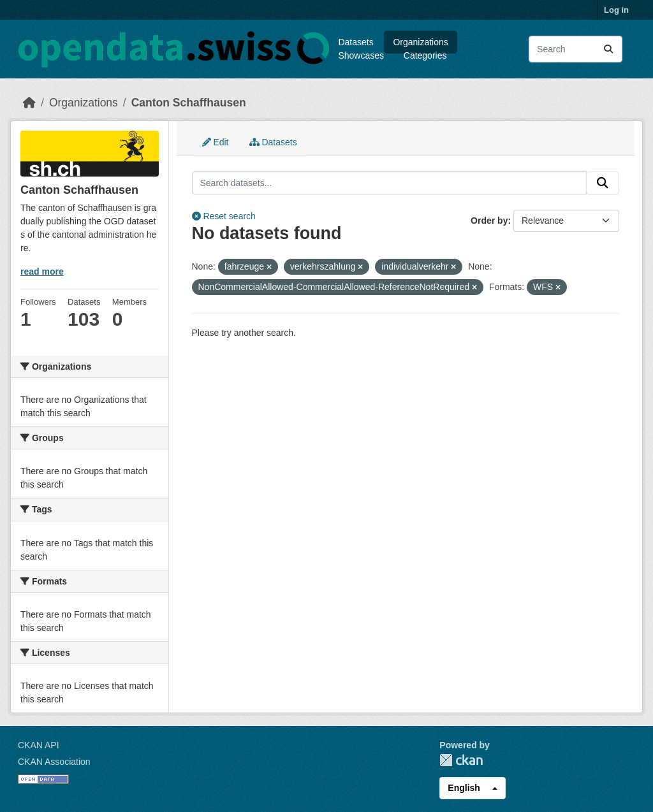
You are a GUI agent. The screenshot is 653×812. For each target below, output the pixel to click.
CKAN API (39, 745)
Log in (616, 10)
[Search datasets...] (576, 49)
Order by (489, 221)
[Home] (29, 103)
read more (42, 272)
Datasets (356, 42)
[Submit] (608, 49)
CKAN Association (54, 762)
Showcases (361, 55)
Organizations (420, 42)
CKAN (461, 760)
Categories (425, 55)
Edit (216, 142)
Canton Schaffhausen (189, 103)
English (464, 788)
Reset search (224, 216)
